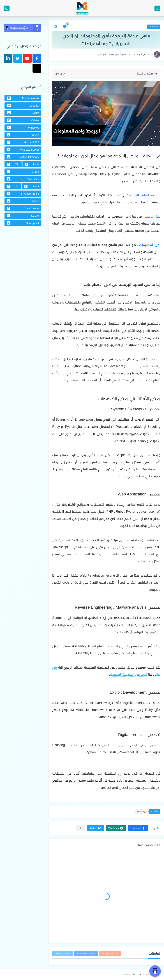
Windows (23, 127)
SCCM (23, 216)
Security (154, 27)
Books (23, 113)
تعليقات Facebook (86, 954)
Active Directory (23, 157)
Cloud (23, 172)
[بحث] (7, 8)
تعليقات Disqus (63, 954)
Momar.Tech (130, 974)
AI (13, 186)
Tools (32, 164)
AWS (31, 186)
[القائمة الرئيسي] (157, 8)
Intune (23, 135)
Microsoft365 (23, 142)
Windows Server (23, 150)
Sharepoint (23, 223)
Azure (23, 201)
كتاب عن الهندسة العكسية (129, 675)
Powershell (23, 179)
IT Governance (23, 194)
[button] (138, 828)
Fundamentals (23, 98)
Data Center (23, 208)
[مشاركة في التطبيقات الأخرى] (81, 828)
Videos (23, 120)
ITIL (13, 164)
